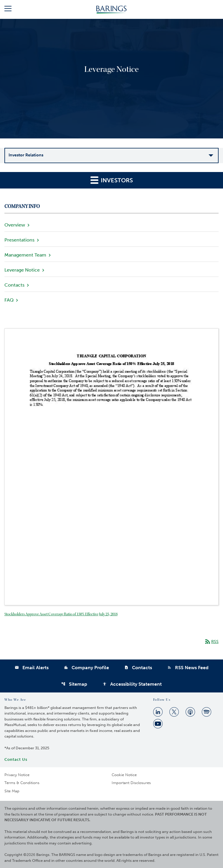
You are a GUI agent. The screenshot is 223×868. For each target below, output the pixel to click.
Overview (15, 225)
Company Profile (86, 668)
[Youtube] (158, 724)
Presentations (19, 240)
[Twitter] (174, 712)
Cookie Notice (124, 775)
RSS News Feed (188, 668)
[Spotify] (207, 712)
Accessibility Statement (132, 684)
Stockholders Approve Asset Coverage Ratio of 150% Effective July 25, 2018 (61, 614)
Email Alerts (32, 668)
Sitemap (74, 684)
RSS (211, 642)
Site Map (12, 791)
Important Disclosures (131, 783)
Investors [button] (112, 180)
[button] (8, 10)
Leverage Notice (22, 270)
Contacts (14, 285)
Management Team (25, 255)
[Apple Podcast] (190, 712)
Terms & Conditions (22, 783)
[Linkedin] (158, 712)
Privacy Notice (17, 775)
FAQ (9, 300)
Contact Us (16, 759)
